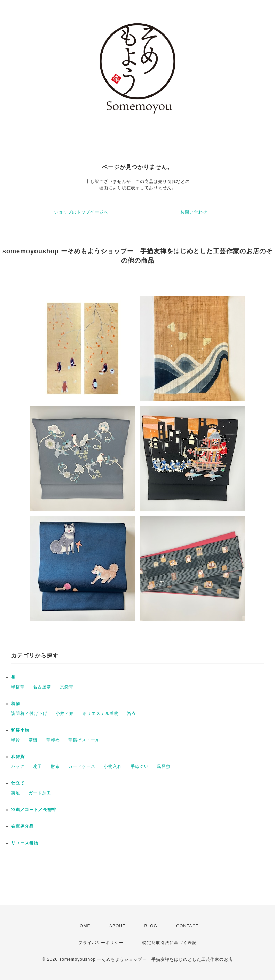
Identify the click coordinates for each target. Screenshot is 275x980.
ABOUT (117, 926)
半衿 (16, 740)
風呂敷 (164, 766)
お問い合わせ (194, 212)
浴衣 (132, 713)
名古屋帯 (42, 687)
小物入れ (113, 766)
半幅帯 (18, 687)
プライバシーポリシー (101, 943)
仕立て (18, 783)
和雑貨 (18, 757)
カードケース (82, 766)
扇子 (38, 766)
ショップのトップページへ (81, 212)
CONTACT (187, 926)
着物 (16, 704)
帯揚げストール (84, 740)
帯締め (53, 740)
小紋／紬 (65, 713)
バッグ (18, 766)
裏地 (16, 793)
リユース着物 (25, 843)
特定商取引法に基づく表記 (170, 943)
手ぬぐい (140, 766)
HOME (84, 926)
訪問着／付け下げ (29, 713)
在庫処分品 (22, 826)
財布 (55, 766)
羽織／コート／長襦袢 (34, 810)
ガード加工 (40, 793)
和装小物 (20, 730)
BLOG (151, 926)
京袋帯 (67, 687)
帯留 (33, 740)
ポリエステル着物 (101, 713)
